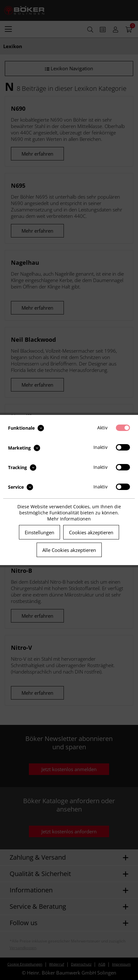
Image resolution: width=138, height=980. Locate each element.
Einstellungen (39, 532)
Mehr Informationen (69, 519)
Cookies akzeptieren (91, 532)
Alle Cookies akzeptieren (69, 550)
